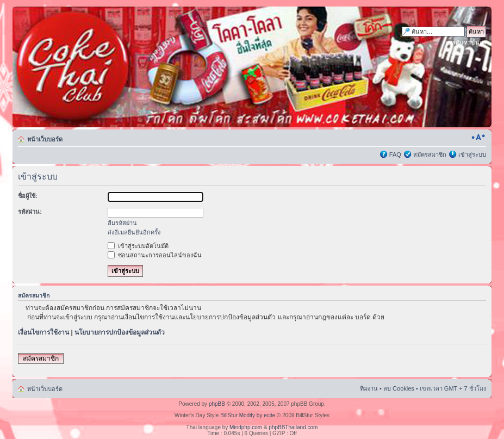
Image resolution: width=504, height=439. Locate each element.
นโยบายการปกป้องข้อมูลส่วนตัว (120, 332)
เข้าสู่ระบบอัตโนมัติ (138, 246)
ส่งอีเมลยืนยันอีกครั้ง (134, 232)
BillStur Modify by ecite (248, 415)
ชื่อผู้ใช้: (28, 196)
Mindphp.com (246, 427)
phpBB (217, 404)
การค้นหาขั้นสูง (466, 42)
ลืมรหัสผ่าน (122, 223)
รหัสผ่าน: (30, 212)
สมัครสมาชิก (430, 154)
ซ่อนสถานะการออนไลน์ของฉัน (155, 255)
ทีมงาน (369, 388)
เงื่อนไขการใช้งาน (43, 332)
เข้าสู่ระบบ (472, 154)
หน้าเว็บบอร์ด (45, 139)
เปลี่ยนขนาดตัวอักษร (478, 137)
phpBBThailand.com (293, 427)
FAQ (395, 154)
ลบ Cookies (399, 388)
